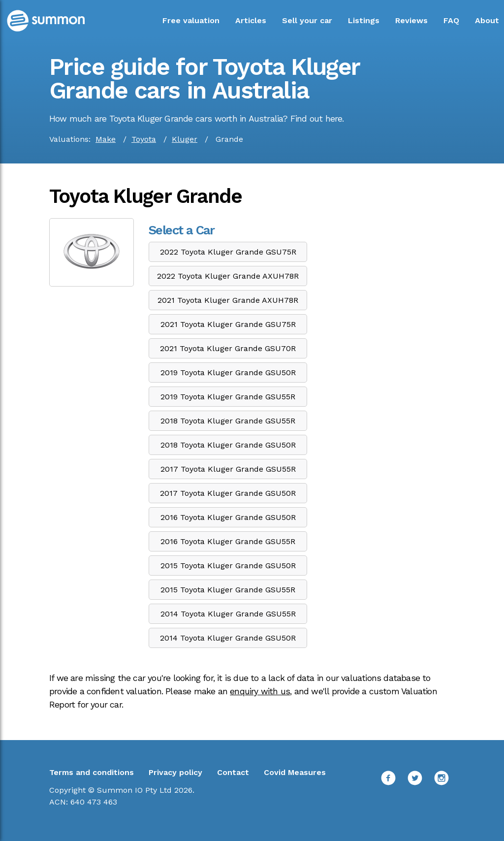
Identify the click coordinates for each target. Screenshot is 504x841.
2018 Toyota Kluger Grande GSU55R (228, 421)
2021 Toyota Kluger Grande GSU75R (228, 324)
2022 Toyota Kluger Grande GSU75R (228, 252)
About (487, 20)
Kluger (185, 139)
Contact (233, 772)
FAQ (451, 20)
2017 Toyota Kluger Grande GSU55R (228, 469)
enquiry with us (260, 691)
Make (106, 139)
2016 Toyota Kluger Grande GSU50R (228, 517)
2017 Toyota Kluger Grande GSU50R (228, 493)
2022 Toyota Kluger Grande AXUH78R (228, 276)
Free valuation (191, 20)
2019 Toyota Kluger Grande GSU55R (228, 397)
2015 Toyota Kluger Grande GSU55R (228, 590)
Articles (251, 20)
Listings (364, 20)
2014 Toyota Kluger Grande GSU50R (228, 638)
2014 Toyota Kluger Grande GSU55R (228, 614)
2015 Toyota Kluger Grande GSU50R (228, 566)
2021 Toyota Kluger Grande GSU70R (228, 348)
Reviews (411, 20)
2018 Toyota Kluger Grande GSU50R (228, 445)
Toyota (144, 139)
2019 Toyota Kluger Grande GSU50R (228, 372)
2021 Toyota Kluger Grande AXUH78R (228, 300)
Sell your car (307, 20)
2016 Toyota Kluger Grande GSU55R (228, 541)
